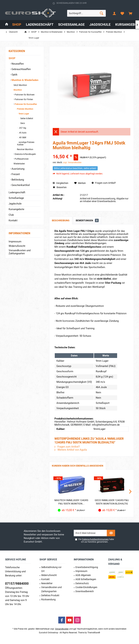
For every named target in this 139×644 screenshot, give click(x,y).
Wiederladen (19, 164)
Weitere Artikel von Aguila (71, 450)
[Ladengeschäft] (40, 25)
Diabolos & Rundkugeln (25, 154)
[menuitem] (130, 13)
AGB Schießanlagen (86, 579)
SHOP (12, 58)
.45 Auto (22, 133)
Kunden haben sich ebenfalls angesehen (78, 466)
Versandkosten (62, 629)
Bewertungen (87, 220)
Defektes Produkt (50, 595)
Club (11, 215)
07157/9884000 (17, 584)
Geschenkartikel (20, 185)
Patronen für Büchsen (24, 95)
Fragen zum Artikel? (104, 183)
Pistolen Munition (25, 109)
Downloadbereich (85, 591)
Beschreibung (61, 220)
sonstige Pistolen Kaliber (26, 143)
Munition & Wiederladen (25, 80)
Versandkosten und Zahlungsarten (20, 252)
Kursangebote (16, 209)
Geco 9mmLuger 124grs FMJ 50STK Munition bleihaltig (112, 502)
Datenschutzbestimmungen (95, 539)
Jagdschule (15, 204)
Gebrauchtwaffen (21, 69)
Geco (22, 123)
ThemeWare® (94, 633)
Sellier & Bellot (26, 118)
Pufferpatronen (21, 159)
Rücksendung (48, 599)
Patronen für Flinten (24, 99)
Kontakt (13, 220)
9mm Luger (24, 114)
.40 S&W (22, 138)
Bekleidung (17, 180)
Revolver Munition (25, 149)
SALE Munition (20, 85)
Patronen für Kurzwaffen (26, 104)
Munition (17, 90)
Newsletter (47, 583)
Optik (14, 75)
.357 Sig (22, 128)
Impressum (15, 242)
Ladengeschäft (17, 192)
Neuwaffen (17, 64)
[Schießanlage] (71, 25)
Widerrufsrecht (17, 246)
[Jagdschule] (100, 25)
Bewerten (60, 187)
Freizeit (15, 174)
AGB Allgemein (83, 575)
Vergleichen (61, 183)
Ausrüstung (18, 169)
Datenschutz (82, 583)
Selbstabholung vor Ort (51, 569)
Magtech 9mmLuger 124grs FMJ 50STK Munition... (71, 502)
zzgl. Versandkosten (72, 162)
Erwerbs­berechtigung (87, 567)
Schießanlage (16, 198)
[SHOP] (17, 25)
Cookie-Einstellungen (86, 587)
